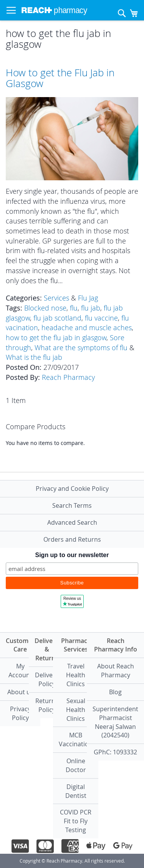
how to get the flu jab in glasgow (56, 337)
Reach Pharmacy (68, 377)
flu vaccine (101, 318)
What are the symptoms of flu (81, 348)
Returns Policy (47, 705)
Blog (115, 692)
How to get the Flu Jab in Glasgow (60, 78)
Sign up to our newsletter (72, 555)
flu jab (91, 308)
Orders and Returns (72, 539)
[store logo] (54, 10)
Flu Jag (88, 298)
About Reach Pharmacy (116, 671)
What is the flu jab (34, 357)
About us (20, 692)
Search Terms (72, 505)
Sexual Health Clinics (76, 710)
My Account (20, 671)
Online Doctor (76, 765)
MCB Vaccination (76, 740)
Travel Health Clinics (76, 675)
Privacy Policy (20, 713)
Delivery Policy (47, 679)
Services (56, 298)
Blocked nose (45, 308)
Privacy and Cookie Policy (72, 489)
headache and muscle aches (87, 327)
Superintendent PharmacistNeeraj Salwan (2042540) (115, 722)
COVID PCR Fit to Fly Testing (76, 821)
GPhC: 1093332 (115, 752)
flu (74, 308)
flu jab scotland (57, 318)
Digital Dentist (76, 791)
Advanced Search (72, 522)
